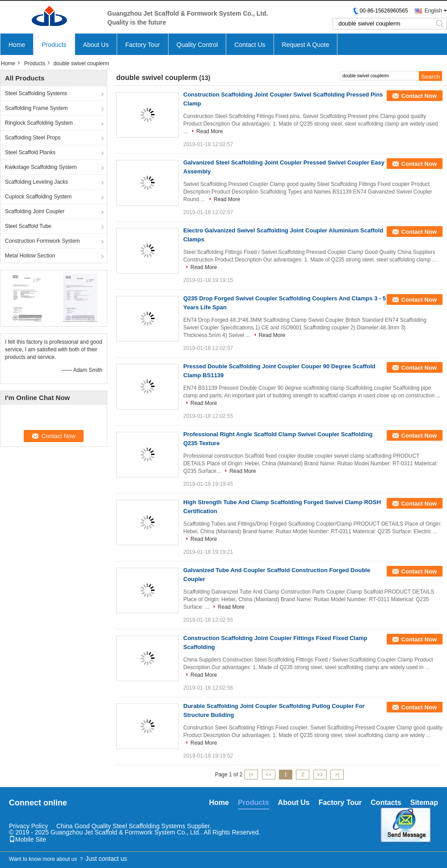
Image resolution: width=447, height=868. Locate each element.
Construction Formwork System (42, 241)
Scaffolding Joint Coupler (35, 211)
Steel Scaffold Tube (28, 226)
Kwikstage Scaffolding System (41, 167)
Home (17, 45)
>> (320, 775)
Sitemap (424, 803)
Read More (209, 131)
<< (269, 775)
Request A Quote (306, 45)
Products (54, 45)
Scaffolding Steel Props (33, 138)
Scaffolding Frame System (36, 108)
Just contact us (106, 859)
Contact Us (250, 45)
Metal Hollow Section (30, 256)
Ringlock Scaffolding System (39, 123)
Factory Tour (143, 45)
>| (337, 775)
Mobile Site (27, 839)
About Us (96, 45)
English (433, 11)
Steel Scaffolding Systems (36, 93)
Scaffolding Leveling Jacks (36, 182)
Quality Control (197, 45)
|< (251, 775)
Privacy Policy (28, 826)
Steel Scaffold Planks (30, 152)
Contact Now (419, 96)
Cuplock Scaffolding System (38, 197)
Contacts (386, 803)
